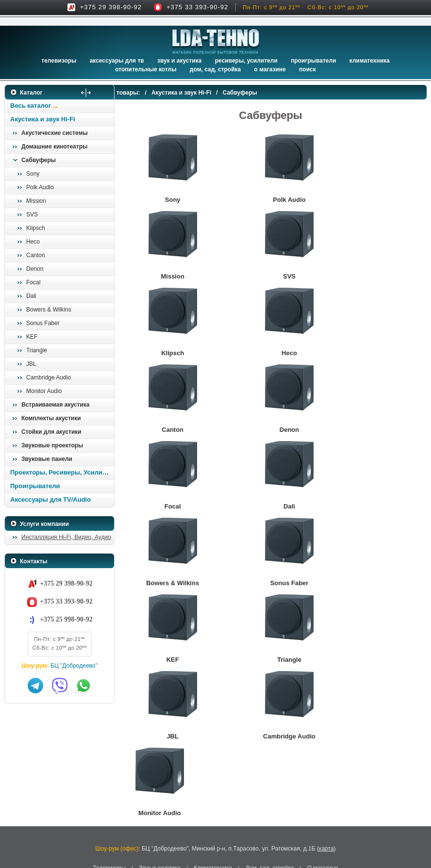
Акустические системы (55, 133)
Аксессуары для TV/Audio (50, 500)
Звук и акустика (179, 61)
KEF (32, 337)
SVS (32, 214)
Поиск (307, 69)
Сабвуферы (39, 160)
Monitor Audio (44, 391)
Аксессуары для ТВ (117, 61)
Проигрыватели (313, 61)
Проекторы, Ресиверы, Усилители (62, 472)
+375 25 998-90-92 (66, 619)
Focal (33, 282)
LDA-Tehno (185, 812)
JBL (31, 364)
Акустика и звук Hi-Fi (43, 119)
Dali (31, 296)
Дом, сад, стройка (215, 69)
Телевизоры (59, 61)
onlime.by (259, 831)
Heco (33, 242)
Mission (36, 201)
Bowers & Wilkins (49, 310)
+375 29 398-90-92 (111, 7)
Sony (33, 174)
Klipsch (36, 228)
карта (326, 741)
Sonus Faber (43, 323)
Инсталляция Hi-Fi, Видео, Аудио (66, 537)
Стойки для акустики (51, 432)
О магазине (323, 760)
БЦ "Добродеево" (74, 666)
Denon (35, 269)
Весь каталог (31, 106)
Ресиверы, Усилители (246, 61)
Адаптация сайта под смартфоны (202, 831)
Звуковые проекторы (52, 445)
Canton (36, 255)
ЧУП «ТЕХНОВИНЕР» (183, 802)
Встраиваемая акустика (55, 405)
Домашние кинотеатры (54, 147)
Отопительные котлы (146, 69)
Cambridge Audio (49, 377)
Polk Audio (40, 187)
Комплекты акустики (51, 418)
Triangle (37, 350)
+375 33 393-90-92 (197, 7)
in (13, 819)
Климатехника (370, 61)
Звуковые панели (47, 459)
